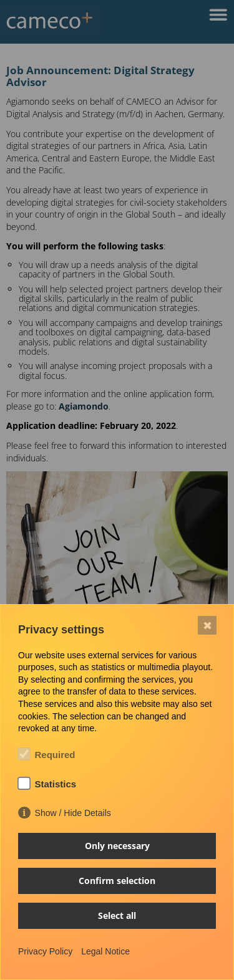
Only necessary (117, 846)
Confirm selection (117, 881)
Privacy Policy (45, 951)
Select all (117, 915)
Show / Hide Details (73, 813)
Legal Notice (105, 951)
